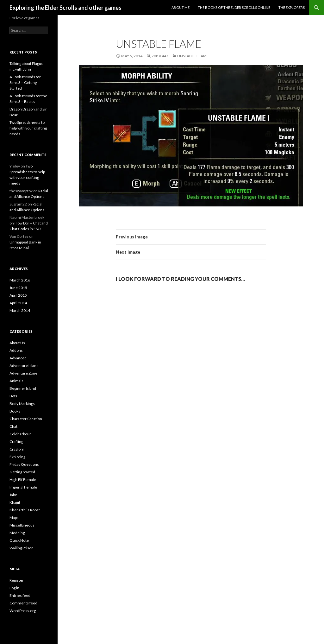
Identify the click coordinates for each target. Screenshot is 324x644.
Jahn (13, 495)
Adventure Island (24, 366)
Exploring (17, 457)
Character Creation (26, 419)
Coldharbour (20, 434)
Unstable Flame (193, 56)
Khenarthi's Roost (25, 510)
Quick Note (19, 540)
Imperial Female (23, 487)
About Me (181, 7)
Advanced (18, 358)
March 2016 (20, 280)
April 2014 (18, 303)
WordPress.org (23, 611)
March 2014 (20, 310)
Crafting (16, 442)
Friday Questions (24, 464)
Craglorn (17, 449)
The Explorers (292, 7)
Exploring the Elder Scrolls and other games (65, 8)
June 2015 (18, 288)
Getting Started (22, 472)
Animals (16, 381)
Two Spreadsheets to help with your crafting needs (28, 128)
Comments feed (23, 603)
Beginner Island (23, 388)
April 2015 (18, 295)
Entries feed (20, 595)
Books (15, 411)
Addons (16, 350)
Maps (14, 518)
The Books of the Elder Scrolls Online (234, 7)
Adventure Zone (23, 373)
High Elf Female (23, 480)
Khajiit (15, 502)
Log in (14, 588)
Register (17, 580)
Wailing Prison (22, 548)
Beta (13, 396)
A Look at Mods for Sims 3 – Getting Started (25, 82)
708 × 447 (160, 56)
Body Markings (22, 404)
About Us (17, 343)
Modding (17, 533)
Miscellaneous (22, 525)
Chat (13, 426)
